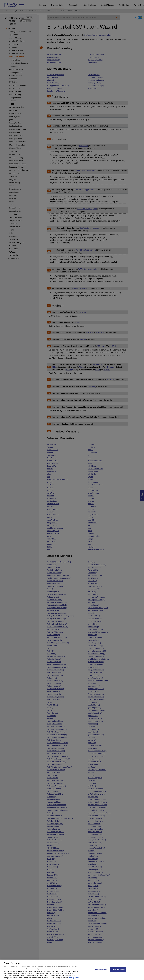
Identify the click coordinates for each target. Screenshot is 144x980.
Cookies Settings (101, 971)
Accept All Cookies (118, 971)
